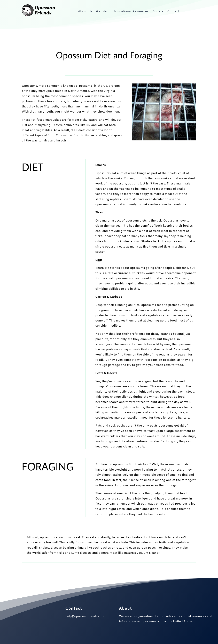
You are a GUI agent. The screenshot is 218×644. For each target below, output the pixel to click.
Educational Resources (131, 12)
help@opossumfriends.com (85, 616)
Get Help (103, 12)
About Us (85, 12)
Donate (158, 12)
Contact (173, 12)
